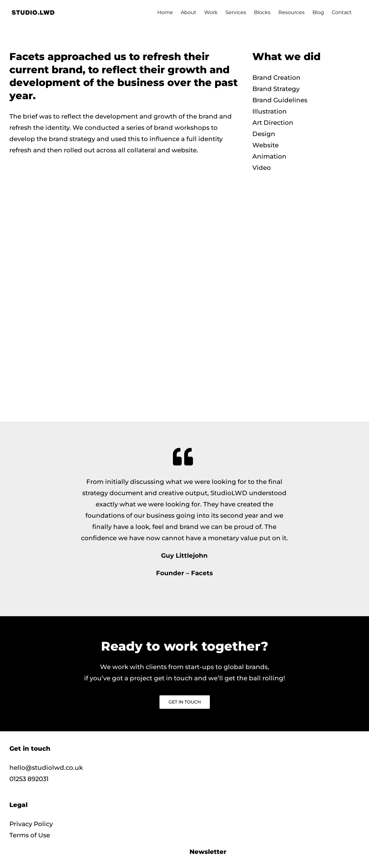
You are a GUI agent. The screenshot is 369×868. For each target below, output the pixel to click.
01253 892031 (29, 779)
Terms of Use (30, 835)
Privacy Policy (31, 824)
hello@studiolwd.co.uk (46, 768)
